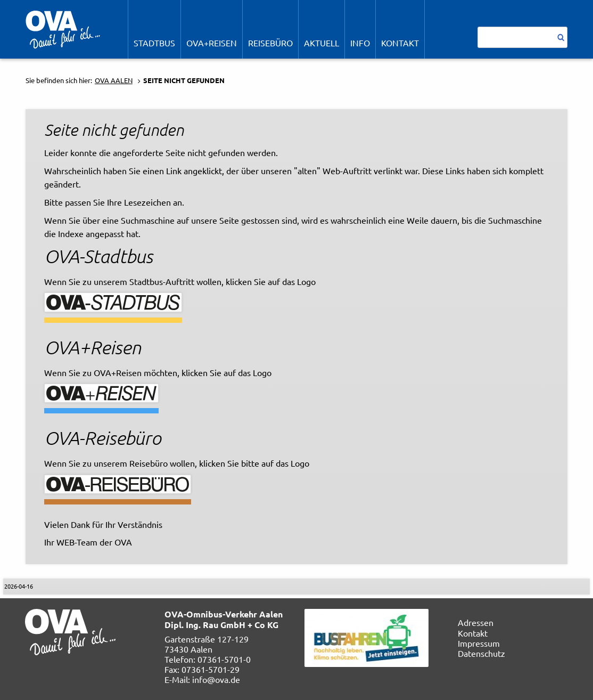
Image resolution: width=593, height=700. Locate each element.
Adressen (476, 622)
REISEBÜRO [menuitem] (270, 43)
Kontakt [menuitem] (400, 43)
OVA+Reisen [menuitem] (212, 43)
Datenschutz (481, 653)
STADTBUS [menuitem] (154, 43)
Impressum (479, 643)
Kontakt (473, 633)
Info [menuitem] (360, 43)
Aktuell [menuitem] (322, 43)
